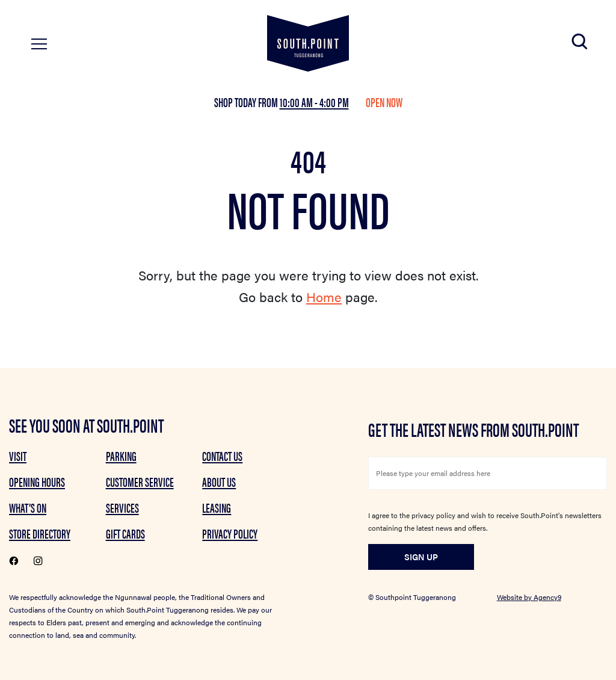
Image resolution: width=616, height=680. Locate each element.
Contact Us (222, 456)
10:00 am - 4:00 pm (314, 102)
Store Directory (40, 533)
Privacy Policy (230, 533)
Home (324, 296)
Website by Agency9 (529, 597)
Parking (121, 456)
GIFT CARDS (125, 533)
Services (122, 507)
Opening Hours (37, 481)
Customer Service (140, 481)
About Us (219, 481)
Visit (18, 456)
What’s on (28, 507)
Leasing (217, 507)
